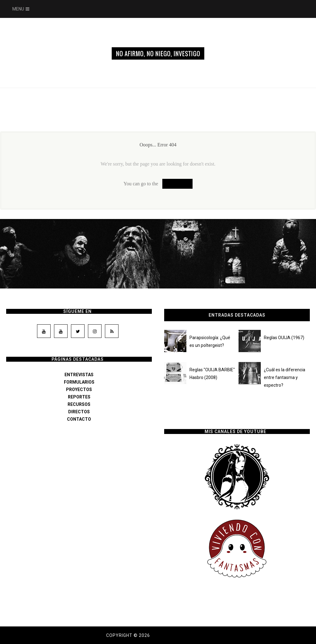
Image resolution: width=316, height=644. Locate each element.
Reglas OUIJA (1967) (284, 338)
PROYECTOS (79, 389)
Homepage (177, 184)
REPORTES (79, 397)
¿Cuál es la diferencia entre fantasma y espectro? (285, 377)
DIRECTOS (79, 412)
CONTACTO (79, 419)
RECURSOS (79, 404)
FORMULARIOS (79, 382)
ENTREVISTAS (79, 375)
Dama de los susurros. (181, 635)
